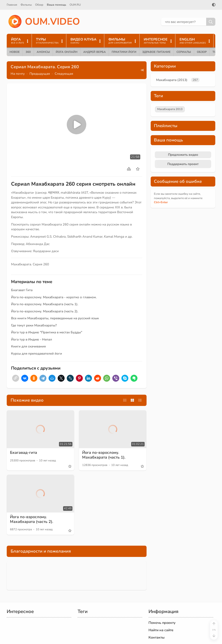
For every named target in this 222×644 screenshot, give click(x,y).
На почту (18, 74)
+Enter (161, 202)
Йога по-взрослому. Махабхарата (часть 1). (45, 304)
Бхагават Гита (22, 290)
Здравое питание (156, 52)
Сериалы (184, 52)
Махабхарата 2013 (170, 109)
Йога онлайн (67, 52)
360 (28, 52)
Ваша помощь (56, 5)
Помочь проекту (162, 623)
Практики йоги (124, 52)
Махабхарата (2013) (172, 80)
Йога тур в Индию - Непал (32, 339)
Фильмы (26, 5)
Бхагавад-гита (24, 453)
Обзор (39, 5)
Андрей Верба (95, 52)
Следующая (64, 74)
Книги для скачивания (28, 346)
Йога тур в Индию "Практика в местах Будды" (47, 332)
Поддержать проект (183, 164)
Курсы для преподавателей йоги (37, 354)
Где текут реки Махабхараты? (34, 325)
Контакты (157, 638)
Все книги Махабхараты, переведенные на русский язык (55, 318)
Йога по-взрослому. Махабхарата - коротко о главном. (54, 297)
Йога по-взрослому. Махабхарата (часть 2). (45, 311)
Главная (12, 5)
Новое (15, 52)
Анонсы (43, 52)
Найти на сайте (161, 630)
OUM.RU (75, 5)
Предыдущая (40, 74)
